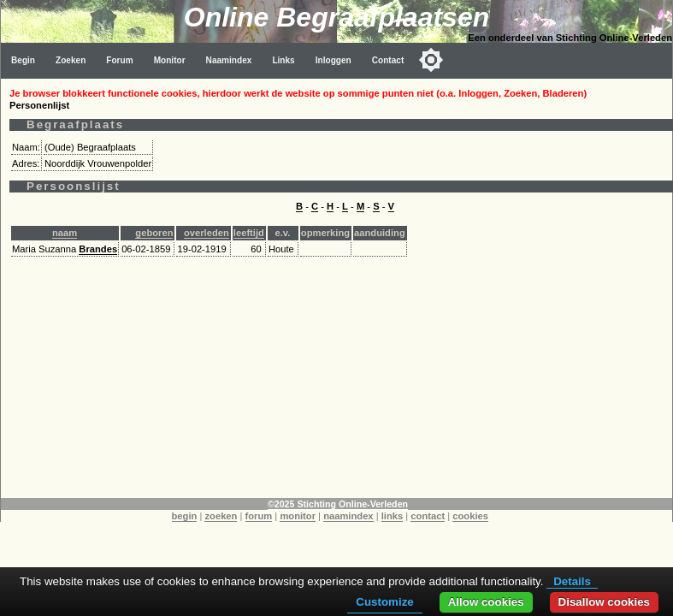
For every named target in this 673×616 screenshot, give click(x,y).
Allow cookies (486, 602)
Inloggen (334, 60)
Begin (23, 60)
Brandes (98, 249)
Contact (388, 60)
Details (572, 581)
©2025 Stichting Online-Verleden (338, 504)
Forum (119, 60)
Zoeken (71, 60)
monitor (298, 516)
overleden (207, 233)
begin (185, 516)
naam (65, 233)
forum (259, 516)
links (393, 516)
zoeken (221, 516)
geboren (154, 233)
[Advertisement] (337, 378)
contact (428, 516)
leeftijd (249, 233)
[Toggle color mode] (431, 60)
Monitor (170, 60)
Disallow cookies (604, 602)
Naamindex (229, 60)
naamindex (348, 516)
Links (283, 60)
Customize (384, 602)
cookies (470, 516)
